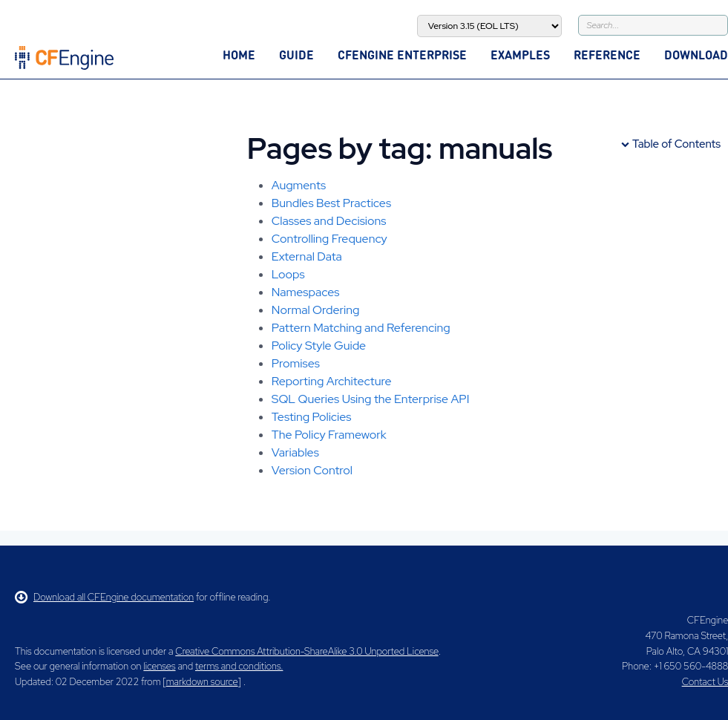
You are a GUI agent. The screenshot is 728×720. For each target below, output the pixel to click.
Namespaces (306, 292)
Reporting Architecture (332, 381)
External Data (307, 256)
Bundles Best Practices (331, 203)
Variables (295, 452)
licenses (159, 666)
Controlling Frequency (329, 239)
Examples (520, 55)
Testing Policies (312, 417)
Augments (299, 185)
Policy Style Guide (319, 346)
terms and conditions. (239, 666)
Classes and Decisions (329, 221)
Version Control (312, 470)
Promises (296, 363)
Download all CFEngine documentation (104, 597)
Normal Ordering (316, 310)
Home (239, 55)
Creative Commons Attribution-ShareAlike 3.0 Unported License (306, 651)
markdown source (202, 682)
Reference (607, 55)
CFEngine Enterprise (402, 55)
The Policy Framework (329, 435)
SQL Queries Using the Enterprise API (371, 399)
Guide (296, 55)
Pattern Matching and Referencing (361, 328)
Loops (288, 274)
